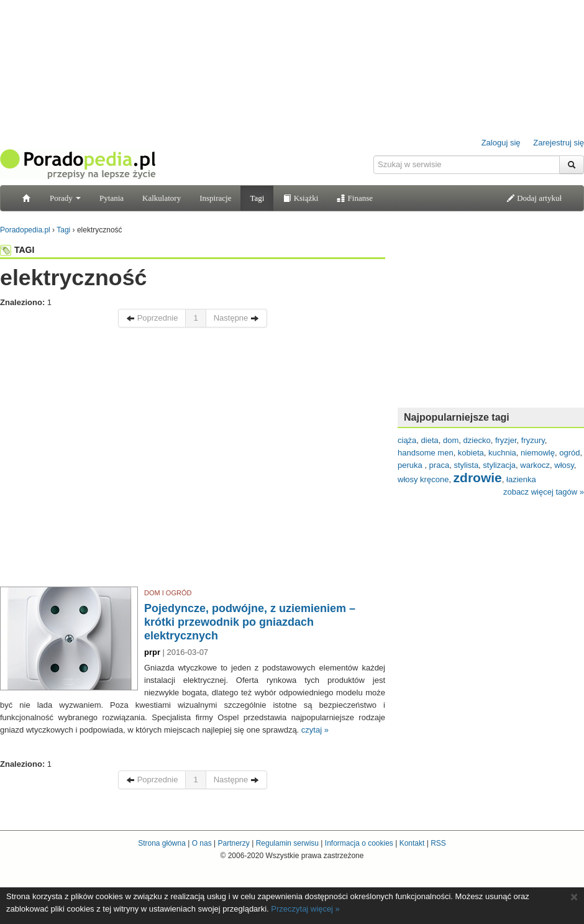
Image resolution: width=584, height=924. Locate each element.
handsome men (426, 453)
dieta (430, 440)
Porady (65, 198)
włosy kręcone (423, 479)
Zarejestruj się (559, 143)
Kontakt (412, 843)
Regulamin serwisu (287, 843)
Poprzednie (152, 318)
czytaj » (315, 730)
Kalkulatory (162, 198)
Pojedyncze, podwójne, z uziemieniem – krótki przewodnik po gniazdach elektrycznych (250, 622)
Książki (300, 198)
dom (451, 440)
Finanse (355, 198)
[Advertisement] (116, 460)
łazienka (521, 479)
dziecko (477, 440)
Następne (236, 318)
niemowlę (538, 453)
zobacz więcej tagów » (544, 492)
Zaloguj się (501, 143)
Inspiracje (215, 198)
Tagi (257, 198)
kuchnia (502, 453)
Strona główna (162, 843)
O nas (202, 843)
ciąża (407, 440)
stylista (466, 465)
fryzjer (506, 440)
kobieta (471, 453)
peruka (411, 465)
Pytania (112, 198)
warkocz (535, 465)
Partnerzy (233, 843)
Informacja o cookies (359, 843)
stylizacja (499, 465)
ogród (569, 453)
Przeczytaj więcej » (305, 909)
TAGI (17, 250)
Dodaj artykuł (534, 198)
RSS (438, 843)
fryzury (533, 440)
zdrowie (478, 478)
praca (440, 465)
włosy (564, 465)
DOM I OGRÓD (168, 593)
